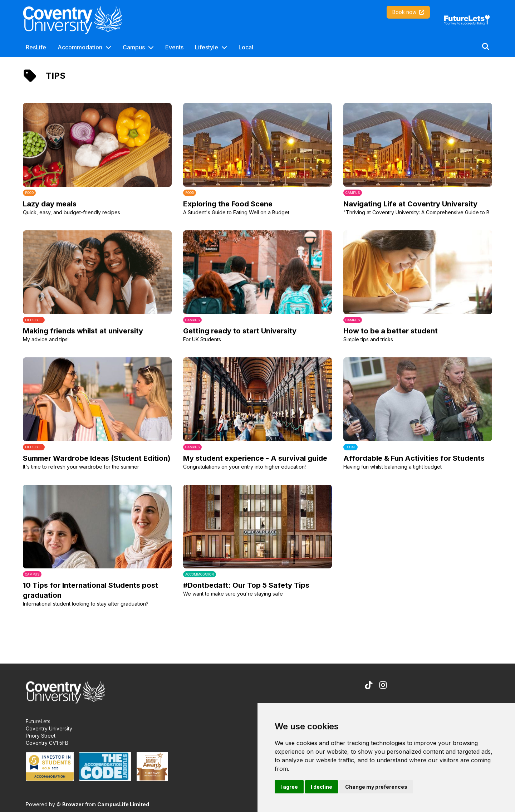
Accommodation (80, 47)
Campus (134, 47)
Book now (408, 12)
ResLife (36, 47)
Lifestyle (207, 47)
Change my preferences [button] (376, 787)
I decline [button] (322, 787)
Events (174, 47)
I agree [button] (289, 787)
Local (246, 47)
